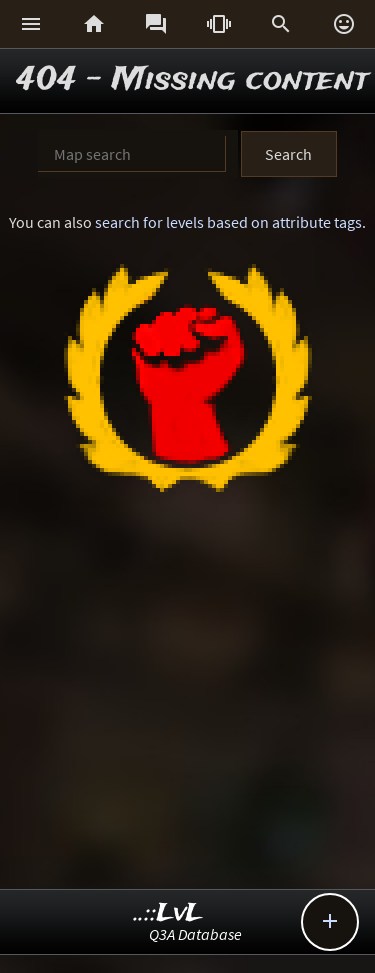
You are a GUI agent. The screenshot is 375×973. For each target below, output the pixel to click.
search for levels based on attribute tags (228, 222)
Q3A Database (195, 934)
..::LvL (168, 913)
